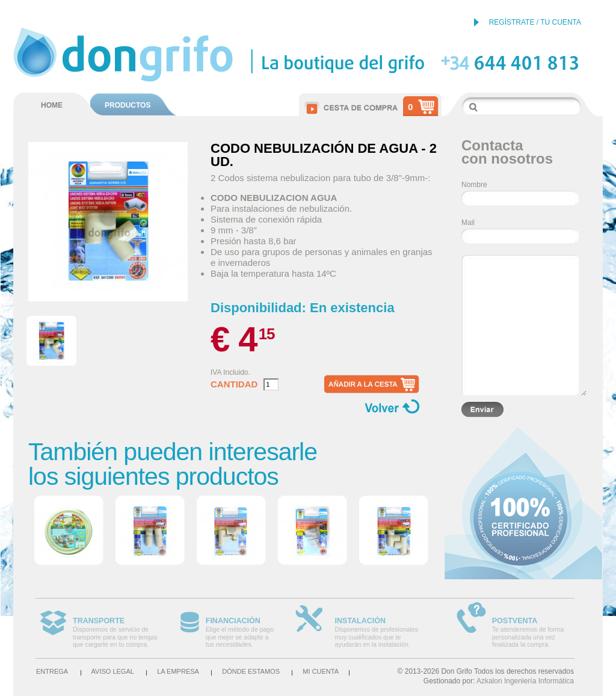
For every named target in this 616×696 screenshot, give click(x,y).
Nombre (474, 185)
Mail (468, 223)
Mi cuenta (321, 671)
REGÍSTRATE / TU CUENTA (535, 22)
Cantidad (234, 384)
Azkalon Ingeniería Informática (525, 681)
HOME (52, 105)
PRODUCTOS (128, 105)
